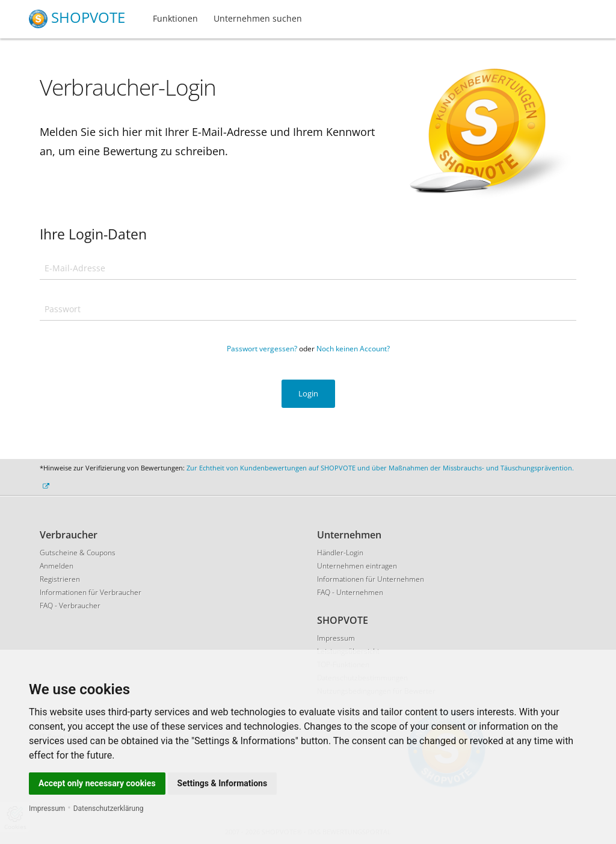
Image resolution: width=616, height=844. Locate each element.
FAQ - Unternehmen (350, 592)
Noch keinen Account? (353, 349)
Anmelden (57, 566)
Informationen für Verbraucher (91, 592)
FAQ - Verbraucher (70, 605)
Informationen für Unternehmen (371, 579)
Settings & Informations (223, 783)
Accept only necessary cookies (97, 783)
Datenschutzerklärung (109, 809)
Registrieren (60, 579)
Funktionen (175, 18)
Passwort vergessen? (262, 349)
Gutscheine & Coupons (78, 553)
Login (308, 393)
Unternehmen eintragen (357, 566)
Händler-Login (340, 553)
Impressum (47, 809)
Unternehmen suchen (258, 18)
